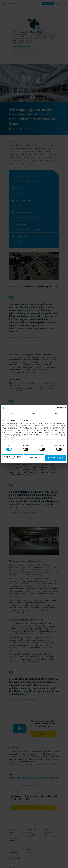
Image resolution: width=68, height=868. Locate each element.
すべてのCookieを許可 (55, 458)
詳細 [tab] (34, 413)
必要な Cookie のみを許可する (13, 458)
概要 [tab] (56, 413)
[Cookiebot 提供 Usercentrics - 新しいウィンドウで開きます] (57, 408)
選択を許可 (34, 458)
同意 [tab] (12, 413)
